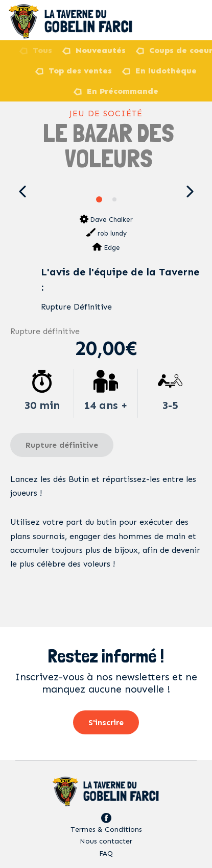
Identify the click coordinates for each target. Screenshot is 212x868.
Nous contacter (106, 841)
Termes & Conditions (106, 829)
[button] (22, 192)
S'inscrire (106, 722)
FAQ (106, 853)
